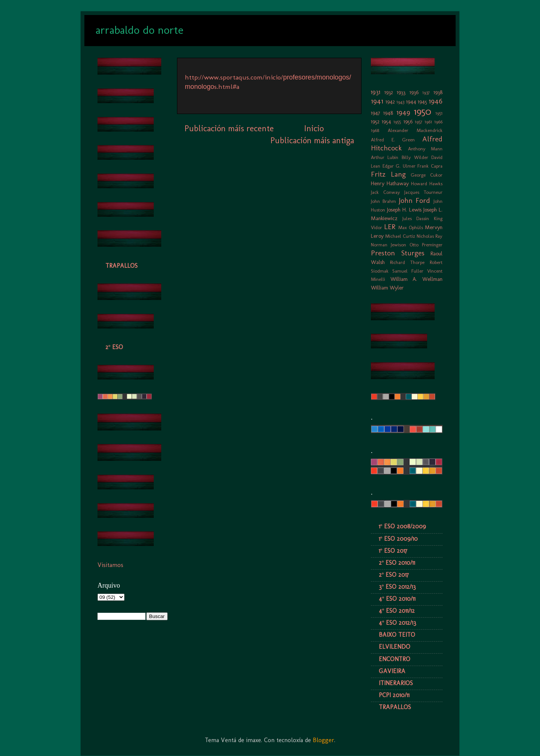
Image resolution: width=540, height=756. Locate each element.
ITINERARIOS (396, 683)
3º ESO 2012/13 (397, 587)
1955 (397, 122)
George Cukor (427, 175)
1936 (414, 92)
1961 (428, 122)
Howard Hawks (427, 184)
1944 (411, 102)
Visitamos (110, 565)
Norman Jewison (388, 245)
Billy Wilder (415, 157)
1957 (418, 122)
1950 (423, 112)
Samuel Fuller (408, 271)
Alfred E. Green (393, 140)
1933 (401, 92)
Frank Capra (430, 166)
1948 (388, 113)
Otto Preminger (426, 245)
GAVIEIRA (392, 671)
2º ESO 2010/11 (397, 563)
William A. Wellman (416, 279)
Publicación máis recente (229, 128)
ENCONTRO (394, 659)
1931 (376, 92)
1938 (438, 92)
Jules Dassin (416, 218)
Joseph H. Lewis (404, 210)
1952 (375, 121)
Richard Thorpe (407, 262)
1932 (389, 92)
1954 (386, 121)
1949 (403, 112)
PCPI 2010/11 (394, 695)
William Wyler (387, 288)
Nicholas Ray (430, 236)
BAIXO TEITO (397, 635)
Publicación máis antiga (312, 140)
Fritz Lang (388, 174)
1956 (408, 121)
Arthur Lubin (385, 157)
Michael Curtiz (400, 236)
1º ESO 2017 (393, 551)
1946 (436, 101)
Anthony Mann (425, 149)
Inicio (314, 128)
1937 (426, 92)
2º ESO (114, 347)
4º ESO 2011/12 (397, 611)
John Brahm (383, 201)
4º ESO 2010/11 (397, 599)
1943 (400, 102)
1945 (422, 102)
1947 (376, 113)
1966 (438, 122)
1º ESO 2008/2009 (402, 526)
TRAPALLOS (121, 266)
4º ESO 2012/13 (397, 623)
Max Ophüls (411, 227)
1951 (439, 113)
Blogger (323, 740)
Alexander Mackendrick (415, 130)
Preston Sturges (398, 253)
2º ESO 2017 (394, 575)
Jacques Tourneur (423, 192)
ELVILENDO (394, 647)
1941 (377, 101)
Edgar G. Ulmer (399, 166)
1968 (375, 130)
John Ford (415, 200)
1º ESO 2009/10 (398, 539)
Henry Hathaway (390, 183)
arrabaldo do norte (139, 30)
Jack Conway (385, 192)
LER (390, 227)
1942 (390, 102)
